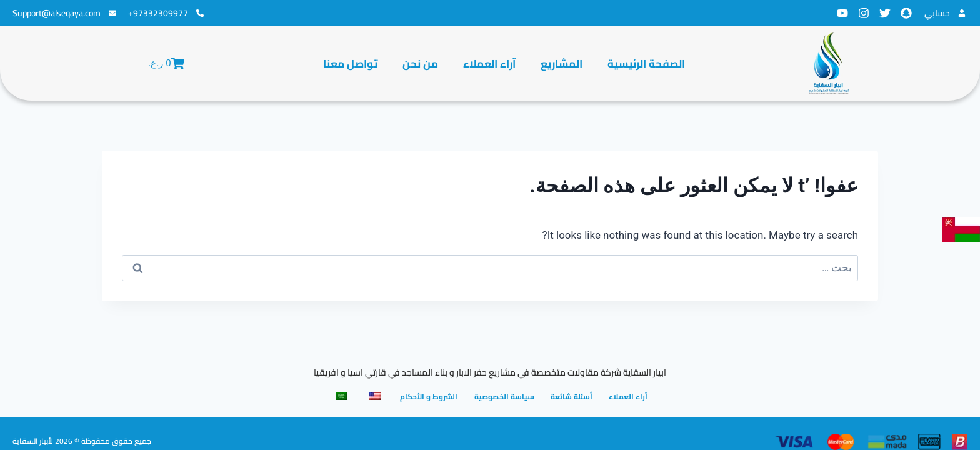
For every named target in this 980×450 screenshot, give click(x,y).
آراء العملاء (489, 64)
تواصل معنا (350, 64)
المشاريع (562, 64)
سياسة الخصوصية (505, 397)
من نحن (420, 64)
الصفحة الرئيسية (646, 64)
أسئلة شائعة (573, 397)
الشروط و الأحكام (429, 397)
